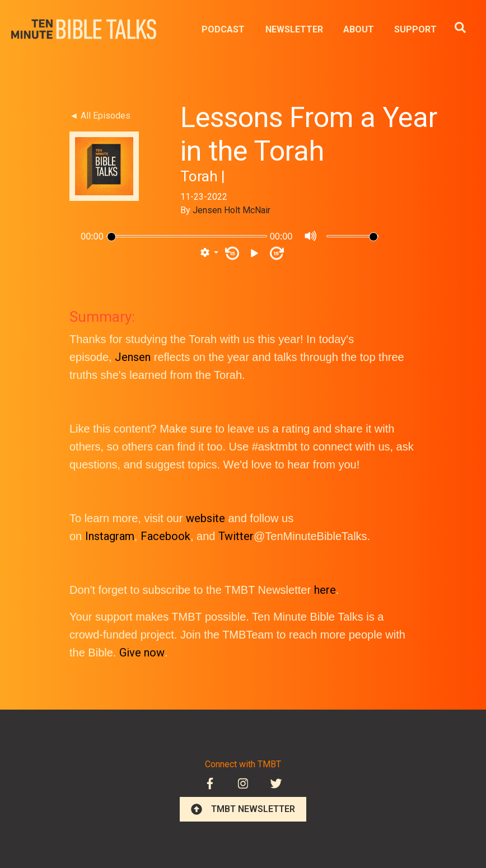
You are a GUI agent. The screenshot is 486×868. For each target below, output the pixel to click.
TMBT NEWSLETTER (243, 809)
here (325, 590)
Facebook (165, 536)
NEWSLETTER (294, 29)
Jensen (133, 357)
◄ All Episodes (100, 116)
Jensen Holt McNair (232, 210)
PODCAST (223, 29)
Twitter (236, 536)
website (205, 518)
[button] (209, 253)
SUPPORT (415, 29)
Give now (142, 653)
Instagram (110, 536)
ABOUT (359, 29)
